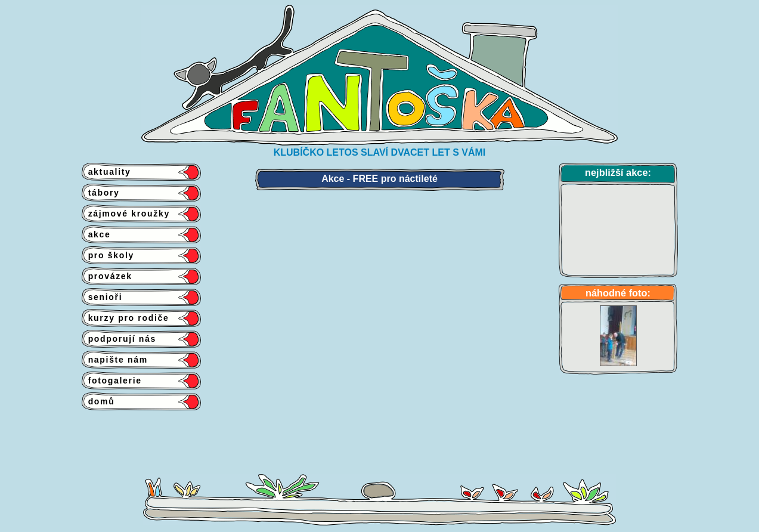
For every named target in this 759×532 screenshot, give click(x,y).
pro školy (108, 255)
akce (96, 234)
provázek (107, 276)
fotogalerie (112, 381)
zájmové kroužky (126, 214)
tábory (101, 193)
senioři (102, 297)
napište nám (115, 360)
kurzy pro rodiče (126, 318)
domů (98, 401)
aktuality (106, 172)
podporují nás (119, 339)
